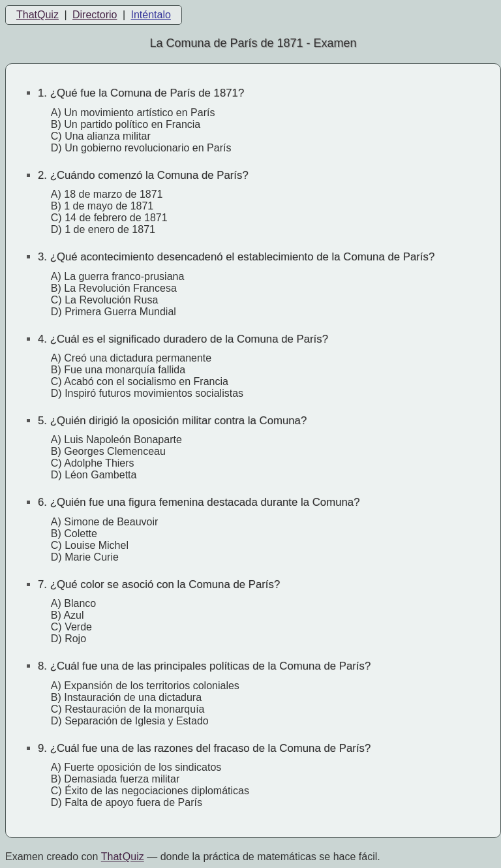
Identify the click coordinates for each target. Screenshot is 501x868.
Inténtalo (151, 15)
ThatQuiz (38, 15)
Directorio (95, 15)
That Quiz (123, 857)
